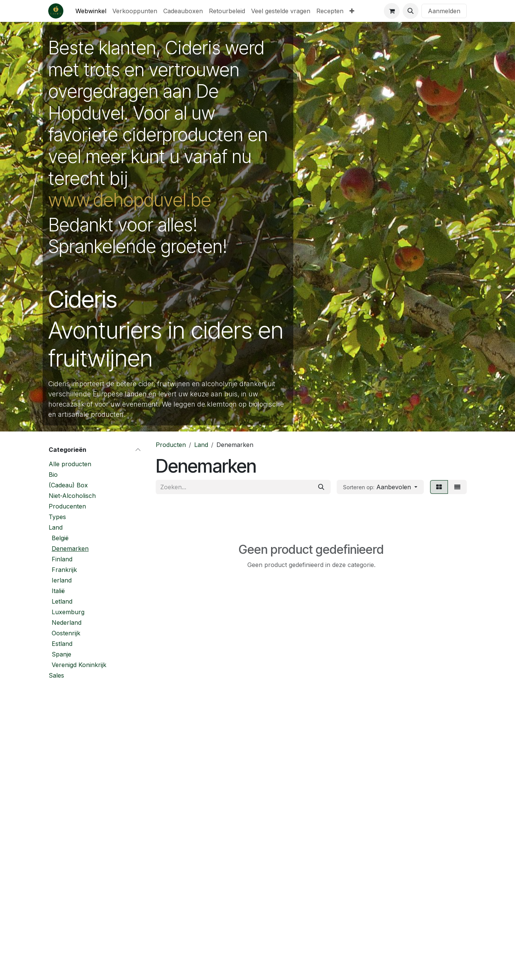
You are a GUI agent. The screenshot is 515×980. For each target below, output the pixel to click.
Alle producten (70, 464)
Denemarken (70, 549)
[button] (411, 11)
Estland (62, 644)
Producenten (67, 506)
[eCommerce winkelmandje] (392, 11)
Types (57, 517)
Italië (58, 591)
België (60, 538)
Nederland (67, 623)
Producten (171, 445)
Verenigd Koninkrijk (79, 665)
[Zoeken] (321, 487)
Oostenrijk (66, 633)
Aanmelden (444, 11)
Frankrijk (64, 570)
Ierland (62, 580)
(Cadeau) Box (68, 485)
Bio (53, 475)
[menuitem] (91, 11)
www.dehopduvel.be (130, 200)
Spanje (61, 654)
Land (56, 527)
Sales (56, 675)
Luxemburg (68, 612)
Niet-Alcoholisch (72, 496)
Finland (62, 559)
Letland (62, 601)
